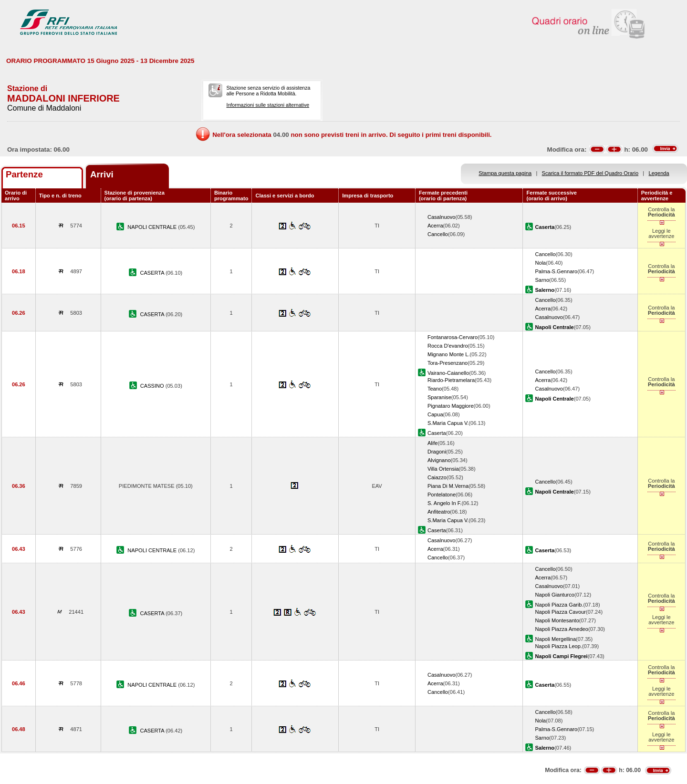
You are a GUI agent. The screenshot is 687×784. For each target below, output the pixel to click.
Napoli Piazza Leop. (558, 646)
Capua (435, 414)
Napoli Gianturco (555, 595)
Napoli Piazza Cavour (560, 612)
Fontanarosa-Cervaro (453, 337)
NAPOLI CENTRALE (153, 227)
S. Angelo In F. (444, 503)
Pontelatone (442, 495)
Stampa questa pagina (505, 173)
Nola (540, 263)
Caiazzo (437, 477)
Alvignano (439, 460)
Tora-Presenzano (448, 363)
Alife (433, 443)
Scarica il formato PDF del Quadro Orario (590, 173)
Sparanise (439, 397)
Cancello (438, 234)
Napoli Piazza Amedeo (561, 629)
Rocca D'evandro (448, 346)
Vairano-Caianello (448, 373)
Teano (435, 389)
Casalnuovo (442, 217)
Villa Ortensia (443, 469)
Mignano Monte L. (449, 354)
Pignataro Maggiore (451, 406)
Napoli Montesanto (557, 620)
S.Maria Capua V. (448, 423)
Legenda (659, 173)
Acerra (435, 226)
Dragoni (437, 452)
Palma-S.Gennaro (556, 271)
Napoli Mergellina (555, 639)
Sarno (542, 280)
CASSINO (153, 386)
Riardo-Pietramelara (451, 380)
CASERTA (153, 273)
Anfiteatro (439, 512)
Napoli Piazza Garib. (559, 605)
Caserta (437, 433)
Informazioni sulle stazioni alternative (268, 105)
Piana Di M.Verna (448, 486)
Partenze (24, 174)
